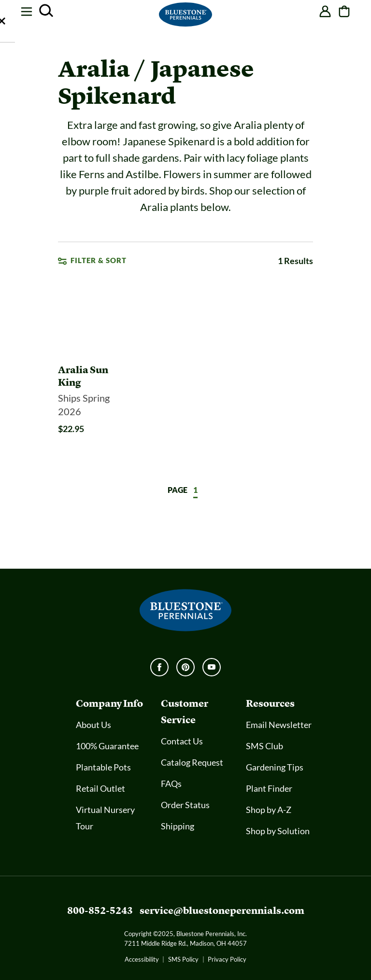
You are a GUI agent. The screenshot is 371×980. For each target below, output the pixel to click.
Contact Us (182, 742)
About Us (93, 725)
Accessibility (142, 959)
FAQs (171, 784)
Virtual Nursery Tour (105, 818)
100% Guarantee (107, 746)
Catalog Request (192, 763)
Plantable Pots (103, 768)
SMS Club (264, 746)
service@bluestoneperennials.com (222, 911)
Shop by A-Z (269, 810)
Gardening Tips (275, 768)
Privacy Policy (227, 959)
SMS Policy (183, 959)
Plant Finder (269, 789)
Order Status (185, 805)
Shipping (178, 826)
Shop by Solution (278, 831)
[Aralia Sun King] (95, 401)
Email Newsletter (279, 725)
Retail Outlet (100, 789)
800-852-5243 (100, 911)
